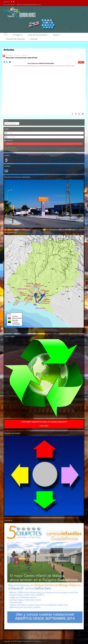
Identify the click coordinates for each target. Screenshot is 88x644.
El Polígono (10, 55)
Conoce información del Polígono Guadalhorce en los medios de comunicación (29, 160)
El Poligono (17, 35)
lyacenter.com (46, 641)
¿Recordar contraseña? (11, 150)
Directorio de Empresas (15, 39)
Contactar (34, 39)
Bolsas (56, 35)
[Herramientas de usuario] (81, 62)
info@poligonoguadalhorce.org (32, 5)
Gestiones (44, 332)
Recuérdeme (8, 140)
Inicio (6, 35)
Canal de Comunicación (37, 35)
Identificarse (9, 144)
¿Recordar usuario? (10, 148)
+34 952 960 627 (10, 5)
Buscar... (6, 121)
